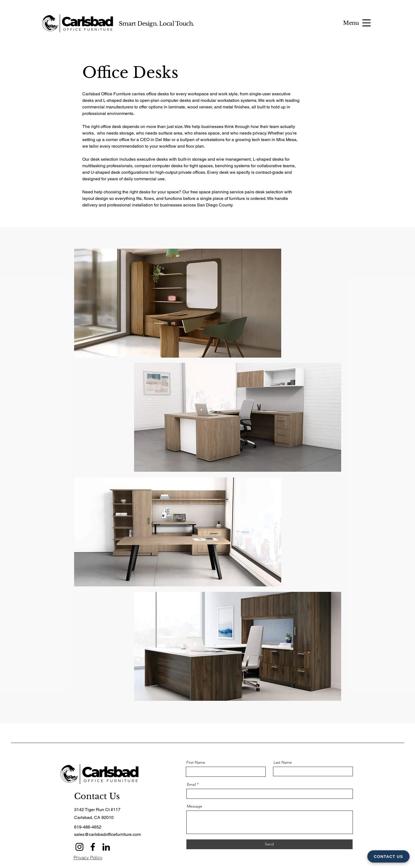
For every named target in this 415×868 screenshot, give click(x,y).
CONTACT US (388, 856)
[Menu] (366, 23)
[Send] (269, 844)
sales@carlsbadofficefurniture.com (107, 834)
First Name (196, 762)
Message (195, 806)
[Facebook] (93, 847)
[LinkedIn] (106, 847)
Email (191, 784)
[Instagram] (79, 847)
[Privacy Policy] (88, 858)
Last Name (283, 762)
